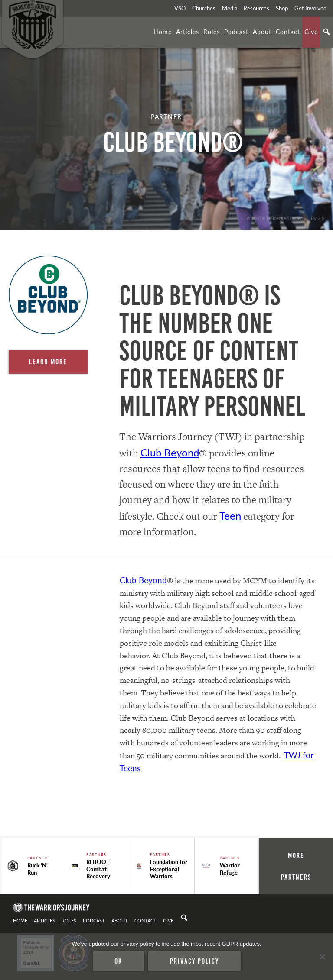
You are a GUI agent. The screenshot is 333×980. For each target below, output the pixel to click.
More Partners (296, 866)
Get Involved (310, 8)
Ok (118, 961)
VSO (180, 8)
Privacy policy (194, 961)
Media (230, 8)
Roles (212, 32)
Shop (282, 8)
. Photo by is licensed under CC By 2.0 (284, 218)
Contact (288, 32)
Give (311, 32)
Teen (230, 515)
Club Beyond (170, 452)
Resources (256, 8)
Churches (204, 8)
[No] (322, 957)
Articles (188, 32)
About (262, 32)
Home (163, 32)
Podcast (236, 32)
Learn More (48, 362)
